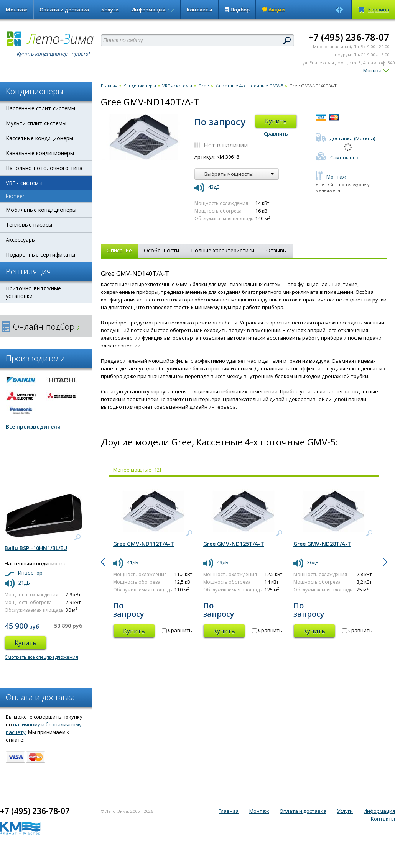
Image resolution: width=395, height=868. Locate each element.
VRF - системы (24, 183)
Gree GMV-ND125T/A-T (234, 544)
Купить (276, 121)
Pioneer (15, 196)
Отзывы (276, 250)
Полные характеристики (223, 250)
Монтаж (16, 10)
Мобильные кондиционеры (41, 210)
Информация (153, 10)
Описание (119, 250)
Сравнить (276, 134)
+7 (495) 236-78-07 (349, 37)
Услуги (110, 10)
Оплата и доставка (64, 10)
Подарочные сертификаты (40, 255)
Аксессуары (21, 240)
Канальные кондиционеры (40, 153)
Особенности (161, 250)
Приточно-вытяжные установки (33, 292)
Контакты (200, 10)
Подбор (237, 10)
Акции (273, 10)
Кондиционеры (140, 86)
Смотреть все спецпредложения (41, 657)
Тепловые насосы (29, 225)
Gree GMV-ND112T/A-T (144, 544)
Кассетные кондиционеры (39, 138)
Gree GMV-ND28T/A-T (322, 544)
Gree (204, 86)
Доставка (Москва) (345, 138)
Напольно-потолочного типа (44, 168)
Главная (109, 86)
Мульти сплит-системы (36, 123)
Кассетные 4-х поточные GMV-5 (249, 86)
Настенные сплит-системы (40, 108)
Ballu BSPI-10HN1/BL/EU (36, 548)
